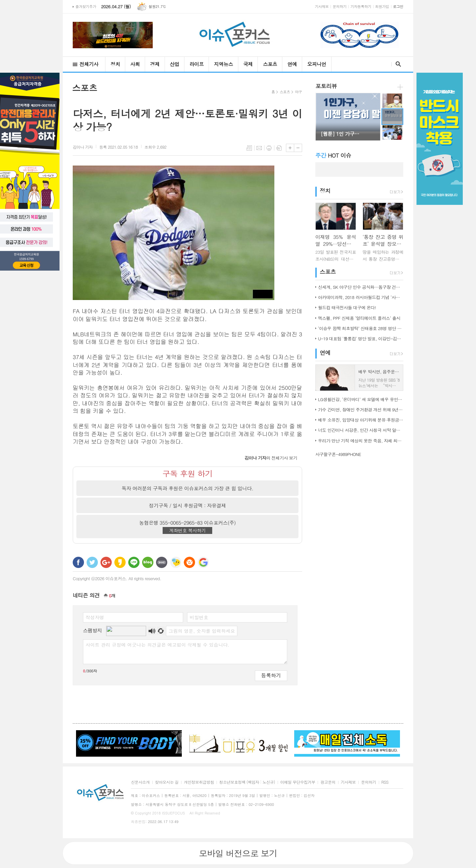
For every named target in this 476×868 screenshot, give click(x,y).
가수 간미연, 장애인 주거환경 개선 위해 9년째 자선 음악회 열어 (361, 410)
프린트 (269, 148)
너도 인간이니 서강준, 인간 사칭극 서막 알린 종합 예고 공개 (361, 430)
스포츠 (270, 64)
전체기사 (89, 64)
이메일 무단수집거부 (298, 782)
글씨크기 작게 (298, 148)
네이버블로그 (148, 562)
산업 (175, 64)
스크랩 (279, 148)
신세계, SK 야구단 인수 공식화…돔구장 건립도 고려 (361, 287)
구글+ (106, 562)
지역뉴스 (223, 64)
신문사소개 (140, 782)
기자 (83, 147)
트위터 (92, 562)
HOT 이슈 (333, 155)
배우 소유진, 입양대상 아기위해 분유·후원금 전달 (361, 420)
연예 (292, 64)
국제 (248, 64)
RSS (385, 782)
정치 (115, 64)
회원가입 (382, 6)
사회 (135, 64)
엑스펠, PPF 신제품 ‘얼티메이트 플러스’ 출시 (359, 318)
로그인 (398, 6)
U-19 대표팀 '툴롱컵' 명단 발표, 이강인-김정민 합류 (361, 339)
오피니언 (317, 64)
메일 (259, 148)
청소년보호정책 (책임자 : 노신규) (247, 782)
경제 (155, 64)
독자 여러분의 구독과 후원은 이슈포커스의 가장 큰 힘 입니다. (188, 488)
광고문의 (328, 782)
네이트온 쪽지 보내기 (176, 562)
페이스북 (78, 562)
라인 (134, 562)
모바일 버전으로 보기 (238, 853)
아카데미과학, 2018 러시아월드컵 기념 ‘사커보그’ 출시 (361, 297)
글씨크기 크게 (290, 148)
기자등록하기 (361, 6)
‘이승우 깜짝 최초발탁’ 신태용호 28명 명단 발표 (361, 328)
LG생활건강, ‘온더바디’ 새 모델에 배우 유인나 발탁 (361, 399)
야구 (298, 92)
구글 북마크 (203, 562)
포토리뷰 (326, 86)
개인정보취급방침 (199, 782)
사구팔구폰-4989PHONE (338, 454)
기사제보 (322, 6)
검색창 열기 (397, 64)
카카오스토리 (120, 562)
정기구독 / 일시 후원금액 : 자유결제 (188, 505)
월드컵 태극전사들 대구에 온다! (347, 307)
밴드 (162, 562)
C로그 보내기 (189, 562)
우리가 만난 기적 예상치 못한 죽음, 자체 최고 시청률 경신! (361, 441)
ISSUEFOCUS (174, 813)
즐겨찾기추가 (86, 6)
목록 (249, 148)
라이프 (197, 64)
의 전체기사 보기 (271, 458)
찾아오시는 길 (167, 782)
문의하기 (339, 6)
